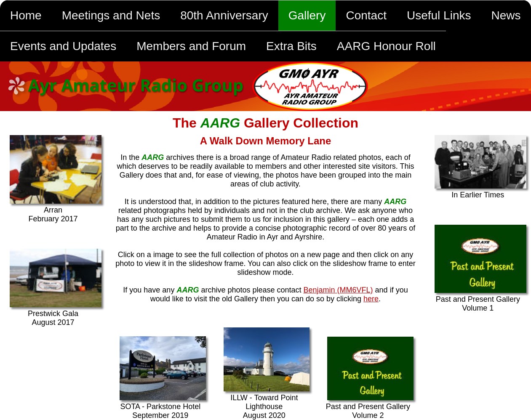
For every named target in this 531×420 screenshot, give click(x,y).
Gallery (307, 15)
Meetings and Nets (111, 15)
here (371, 299)
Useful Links (439, 15)
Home (26, 15)
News (506, 15)
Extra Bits (291, 46)
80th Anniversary (224, 15)
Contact (366, 15)
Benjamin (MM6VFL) (338, 290)
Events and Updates (63, 46)
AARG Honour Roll (386, 46)
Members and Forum (191, 46)
